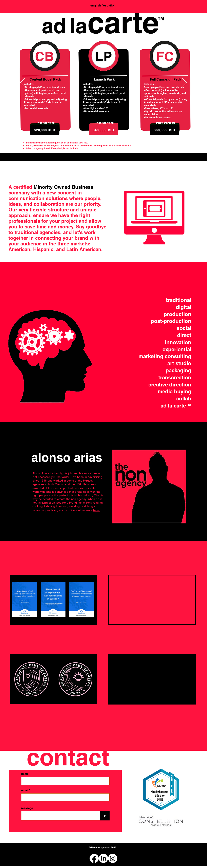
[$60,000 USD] (165, 130)
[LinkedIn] (103, 858)
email (25, 790)
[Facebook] (94, 858)
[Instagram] (113, 858)
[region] (149, 487)
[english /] (96, 5)
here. (97, 510)
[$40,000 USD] (103, 130)
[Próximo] (184, 83)
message (27, 808)
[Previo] (23, 83)
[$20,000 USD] (45, 130)
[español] (109, 5)
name (25, 774)
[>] (105, 816)
